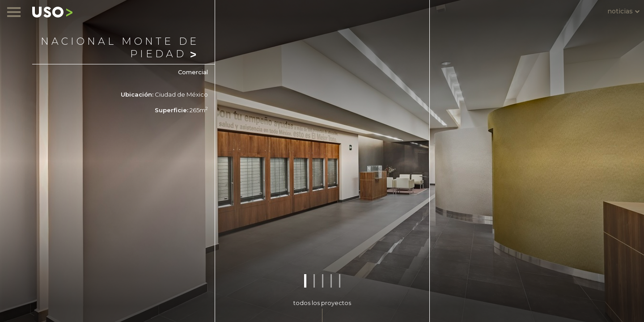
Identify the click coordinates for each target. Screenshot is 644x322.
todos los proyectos (322, 303)
